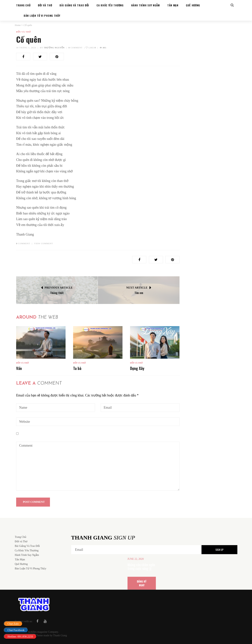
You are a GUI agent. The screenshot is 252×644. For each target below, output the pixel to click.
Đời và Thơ (23, 32)
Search (227, 40)
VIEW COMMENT (43, 243)
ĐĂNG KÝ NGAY (142, 583)
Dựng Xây (137, 368)
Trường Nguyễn (54, 48)
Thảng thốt (57, 293)
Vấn (19, 368)
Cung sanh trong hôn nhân (206, 228)
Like (91, 48)
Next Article (137, 288)
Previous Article (59, 288)
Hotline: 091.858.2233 (20, 636)
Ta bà (77, 368)
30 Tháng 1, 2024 (26, 48)
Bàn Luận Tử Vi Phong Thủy (201, 222)
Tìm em (139, 293)
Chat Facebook (16, 630)
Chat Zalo (13, 624)
